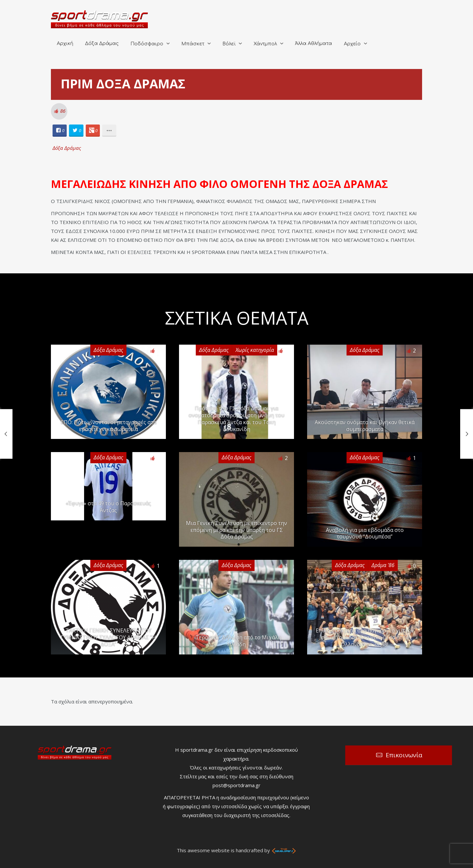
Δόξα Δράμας (102, 44)
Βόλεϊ (229, 44)
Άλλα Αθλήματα (314, 44)
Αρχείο (352, 44)
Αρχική (65, 44)
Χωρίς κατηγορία (255, 350)
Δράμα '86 (383, 565)
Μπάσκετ (193, 44)
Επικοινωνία (404, 755)
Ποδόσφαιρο (147, 44)
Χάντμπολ (265, 44)
